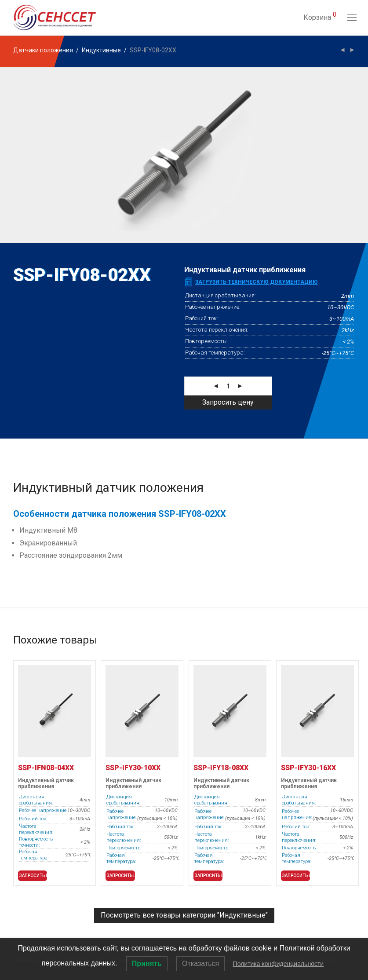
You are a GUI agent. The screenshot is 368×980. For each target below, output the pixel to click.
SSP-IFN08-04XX (46, 768)
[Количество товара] (228, 386)
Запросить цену (228, 402)
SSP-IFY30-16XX (308, 768)
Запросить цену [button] (33, 876)
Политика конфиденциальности (279, 964)
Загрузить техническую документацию (257, 282)
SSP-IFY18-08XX (221, 768)
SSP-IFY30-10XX (133, 768)
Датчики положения (43, 50)
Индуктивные (101, 50)
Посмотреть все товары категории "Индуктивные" (184, 915)
